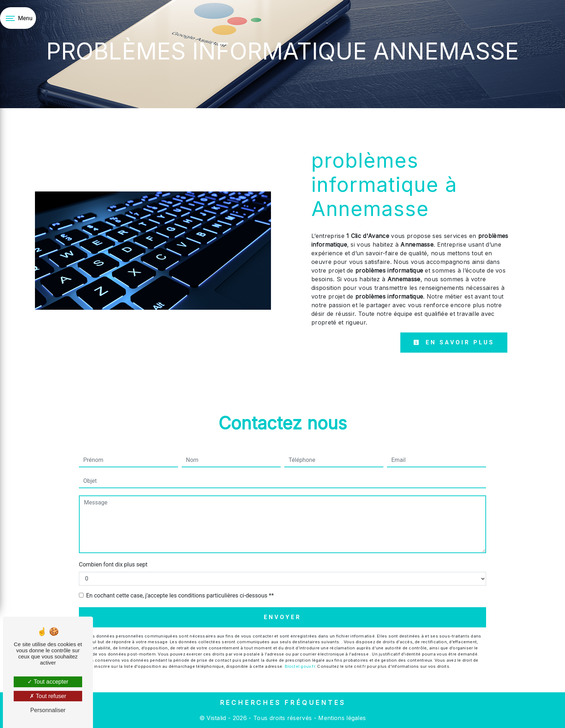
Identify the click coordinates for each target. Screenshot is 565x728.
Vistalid (216, 718)
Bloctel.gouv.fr (300, 666)
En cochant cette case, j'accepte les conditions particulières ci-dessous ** (180, 595)
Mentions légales (341, 718)
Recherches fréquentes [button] (283, 703)
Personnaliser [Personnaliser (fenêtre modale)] (48, 710)
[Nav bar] (18, 18)
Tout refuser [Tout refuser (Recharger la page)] (48, 696)
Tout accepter (48, 682)
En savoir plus (454, 342)
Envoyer (282, 617)
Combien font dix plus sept (113, 564)
